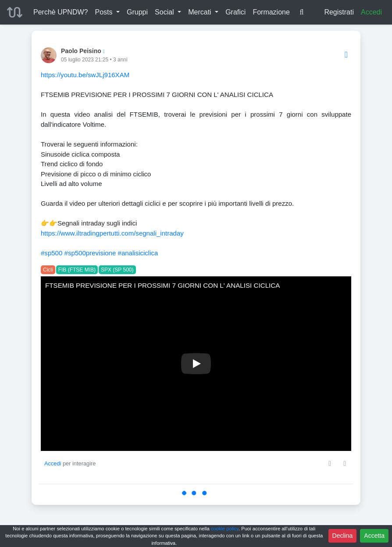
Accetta (374, 536)
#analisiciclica (138, 253)
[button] (107, 12)
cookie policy (225, 529)
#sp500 (52, 253)
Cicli (48, 270)
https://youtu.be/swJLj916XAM (85, 75)
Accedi (371, 12)
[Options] (346, 55)
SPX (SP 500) (117, 270)
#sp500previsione (90, 253)
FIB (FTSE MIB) (77, 270)
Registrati (339, 12)
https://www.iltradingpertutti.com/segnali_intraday (112, 233)
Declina (343, 536)
